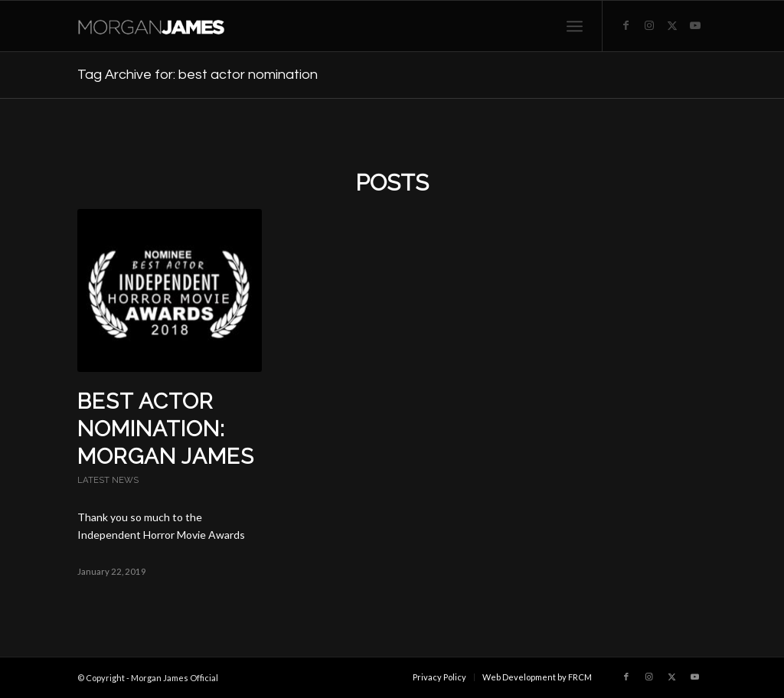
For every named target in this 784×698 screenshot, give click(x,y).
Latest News (108, 480)
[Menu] (575, 26)
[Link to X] (672, 25)
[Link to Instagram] (649, 25)
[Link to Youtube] (695, 25)
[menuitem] (575, 26)
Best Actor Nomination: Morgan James (166, 429)
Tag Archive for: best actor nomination (198, 75)
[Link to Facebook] (626, 25)
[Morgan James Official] (157, 26)
